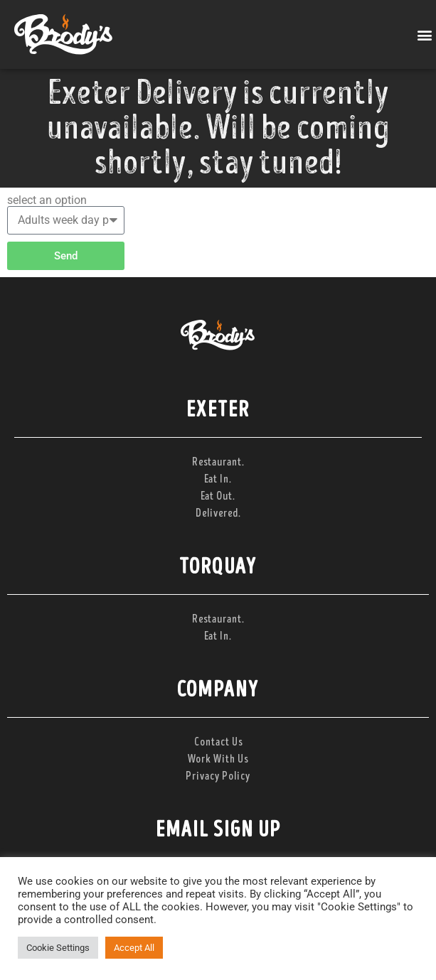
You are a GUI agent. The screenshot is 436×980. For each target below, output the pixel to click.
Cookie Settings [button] (58, 948)
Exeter (218, 410)
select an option (47, 200)
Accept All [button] (134, 948)
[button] (424, 34)
